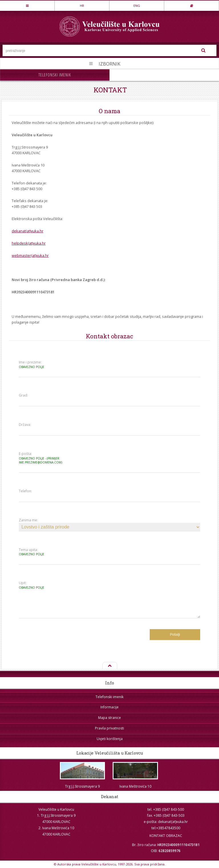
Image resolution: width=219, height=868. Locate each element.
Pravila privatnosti (109, 728)
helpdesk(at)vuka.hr (29, 243)
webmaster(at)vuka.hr (30, 255)
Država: (25, 425)
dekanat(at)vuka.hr (28, 231)
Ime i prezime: (41, 364)
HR (82, 6)
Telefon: (25, 491)
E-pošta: (41, 458)
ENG (137, 6)
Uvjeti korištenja (110, 739)
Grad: (23, 395)
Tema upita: (41, 552)
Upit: (41, 585)
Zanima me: (28, 520)
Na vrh (109, 666)
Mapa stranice (109, 718)
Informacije (109, 707)
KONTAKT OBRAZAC (166, 836)
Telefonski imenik (55, 75)
